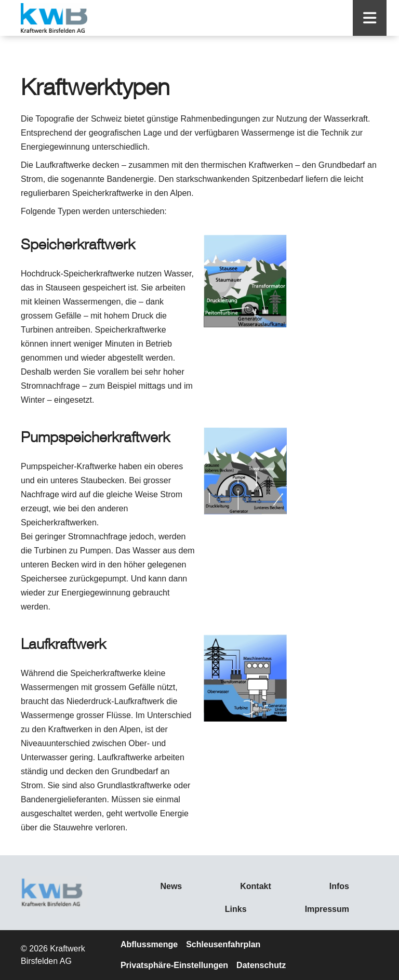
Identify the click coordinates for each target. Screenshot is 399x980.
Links (236, 909)
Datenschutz (261, 965)
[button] (370, 18)
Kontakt (256, 886)
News (171, 886)
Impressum (327, 909)
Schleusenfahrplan (223, 944)
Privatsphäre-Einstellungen (174, 965)
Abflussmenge (149, 944)
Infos (339, 886)
